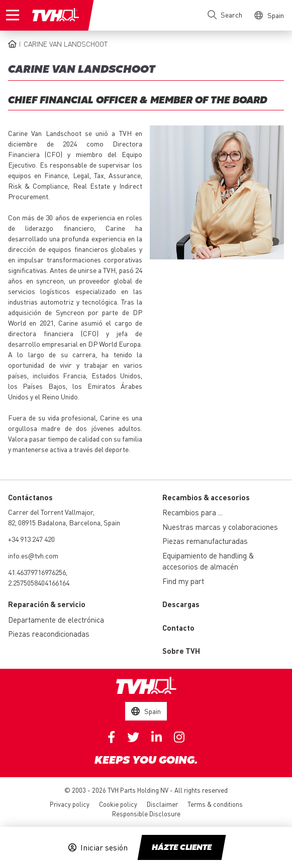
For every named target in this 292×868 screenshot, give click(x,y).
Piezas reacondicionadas (49, 634)
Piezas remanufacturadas (205, 541)
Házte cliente (182, 848)
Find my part (183, 581)
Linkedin (157, 737)
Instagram (179, 737)
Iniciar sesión (104, 847)
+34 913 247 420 (31, 539)
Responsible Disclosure (146, 814)
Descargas (181, 604)
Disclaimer (162, 804)
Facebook (111, 737)
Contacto (178, 628)
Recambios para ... (192, 512)
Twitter (133, 737)
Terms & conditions (215, 804)
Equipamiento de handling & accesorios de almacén (208, 561)
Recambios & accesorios (206, 497)
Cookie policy (118, 804)
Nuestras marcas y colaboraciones (220, 527)
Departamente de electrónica (56, 620)
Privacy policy (70, 804)
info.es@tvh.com (33, 555)
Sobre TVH (181, 651)
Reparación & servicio (47, 604)
